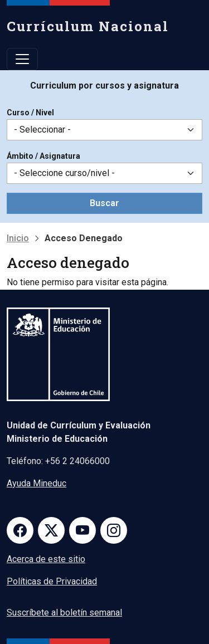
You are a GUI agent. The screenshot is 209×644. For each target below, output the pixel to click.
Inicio (18, 238)
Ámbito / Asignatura (43, 156)
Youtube (82, 530)
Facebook (20, 530)
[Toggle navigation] (22, 59)
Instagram (114, 530)
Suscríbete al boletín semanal (64, 613)
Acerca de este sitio (46, 559)
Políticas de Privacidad (52, 581)
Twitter (51, 530)
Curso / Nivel (30, 113)
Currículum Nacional (88, 26)
